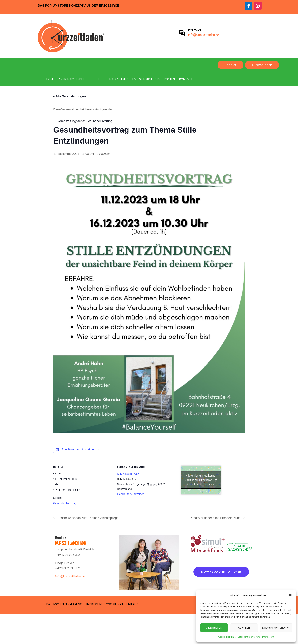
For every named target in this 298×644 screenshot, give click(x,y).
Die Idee (94, 79)
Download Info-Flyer (221, 572)
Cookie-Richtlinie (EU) (122, 604)
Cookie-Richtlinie (227, 637)
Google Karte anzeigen (131, 494)
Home (50, 79)
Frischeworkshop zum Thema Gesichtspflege (88, 518)
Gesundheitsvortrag (65, 503)
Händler (230, 65)
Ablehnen (244, 627)
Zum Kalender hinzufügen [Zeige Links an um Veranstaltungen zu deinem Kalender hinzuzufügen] (78, 449)
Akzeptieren (214, 627)
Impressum (268, 637)
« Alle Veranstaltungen (69, 96)
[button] (290, 595)
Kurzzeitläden (262, 65)
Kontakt (186, 79)
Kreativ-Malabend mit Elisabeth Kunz (216, 518)
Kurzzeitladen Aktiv (128, 474)
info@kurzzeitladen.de (203, 35)
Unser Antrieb (118, 79)
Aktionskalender (72, 79)
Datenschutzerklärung (249, 637)
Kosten (169, 79)
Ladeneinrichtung (146, 79)
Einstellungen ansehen (276, 627)
